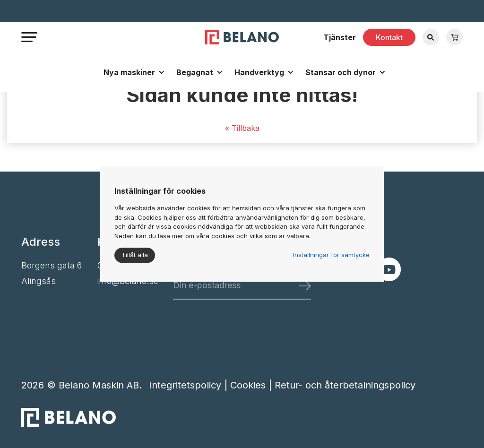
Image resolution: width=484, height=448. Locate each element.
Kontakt (389, 37)
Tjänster (340, 37)
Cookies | (252, 385)
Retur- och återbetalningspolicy (345, 385)
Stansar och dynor (341, 72)
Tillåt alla (135, 255)
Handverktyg (259, 72)
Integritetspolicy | (190, 385)
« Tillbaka (242, 128)
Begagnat (195, 72)
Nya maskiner (129, 72)
